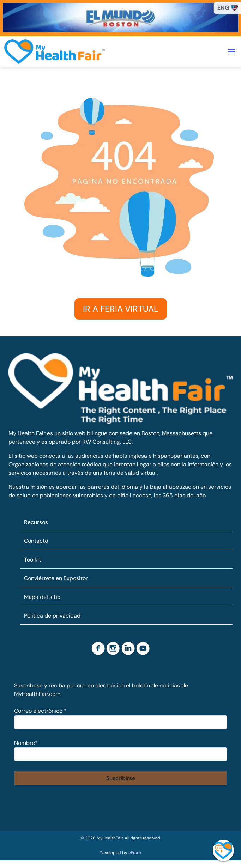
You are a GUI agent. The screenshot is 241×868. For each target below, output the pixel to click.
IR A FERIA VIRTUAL (121, 309)
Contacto (36, 541)
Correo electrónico (40, 711)
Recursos (36, 522)
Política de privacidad (52, 616)
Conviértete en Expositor (56, 578)
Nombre (26, 743)
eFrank (135, 853)
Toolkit (32, 560)
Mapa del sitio (42, 597)
